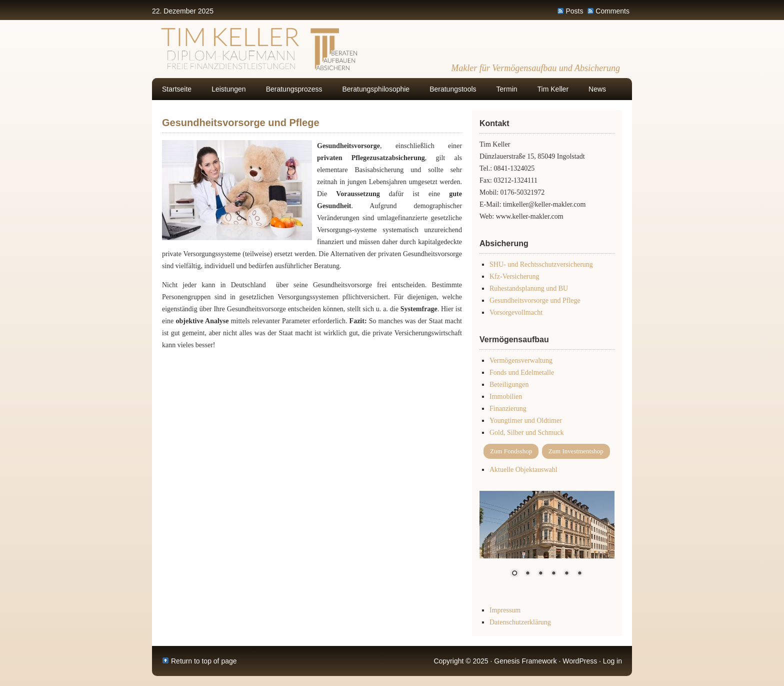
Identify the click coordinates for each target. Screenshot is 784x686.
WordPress (580, 661)
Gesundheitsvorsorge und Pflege (535, 300)
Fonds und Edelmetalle (522, 373)
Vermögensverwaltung (521, 361)
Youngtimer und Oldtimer (526, 421)
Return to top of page (204, 661)
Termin (507, 89)
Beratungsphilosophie (376, 89)
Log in (612, 661)
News (597, 89)
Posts (574, 11)
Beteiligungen (509, 385)
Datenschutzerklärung (520, 622)
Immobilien (506, 397)
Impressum (505, 610)
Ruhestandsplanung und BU (529, 288)
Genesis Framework (525, 661)
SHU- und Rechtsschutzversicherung (541, 264)
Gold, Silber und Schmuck (527, 433)
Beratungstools (453, 89)
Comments (612, 11)
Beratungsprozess (294, 89)
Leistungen (229, 89)
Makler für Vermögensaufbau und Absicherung (535, 68)
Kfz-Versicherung (514, 276)
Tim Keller (553, 89)
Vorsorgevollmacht (516, 312)
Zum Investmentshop (576, 451)
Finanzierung (508, 409)
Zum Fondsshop (511, 451)
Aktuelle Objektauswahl (523, 470)
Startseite (177, 89)
